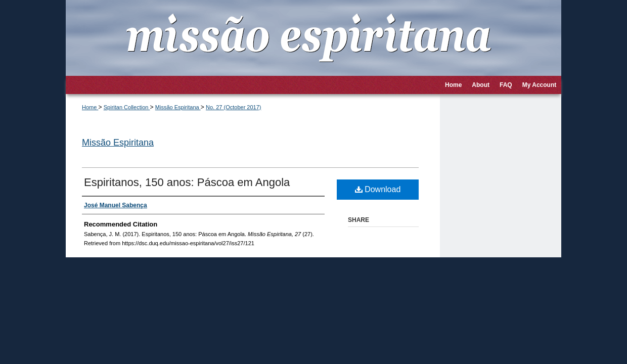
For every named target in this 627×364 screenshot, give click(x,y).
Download (378, 189)
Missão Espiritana (178, 107)
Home (90, 107)
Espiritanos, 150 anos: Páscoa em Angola (187, 182)
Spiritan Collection (127, 107)
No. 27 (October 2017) (233, 107)
